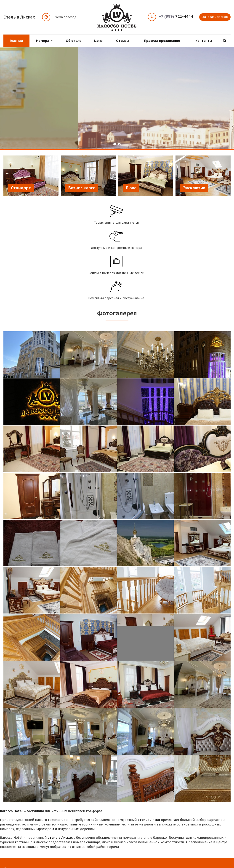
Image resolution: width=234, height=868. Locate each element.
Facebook (201, 837)
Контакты (204, 41)
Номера (44, 41)
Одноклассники (227, 837)
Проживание (72, 829)
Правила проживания (162, 41)
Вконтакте (210, 837)
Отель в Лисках (19, 17)
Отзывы (123, 41)
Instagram (218, 837)
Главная (16, 41)
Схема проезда (65, 17)
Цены (99, 41)
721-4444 (176, 17)
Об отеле (74, 41)
